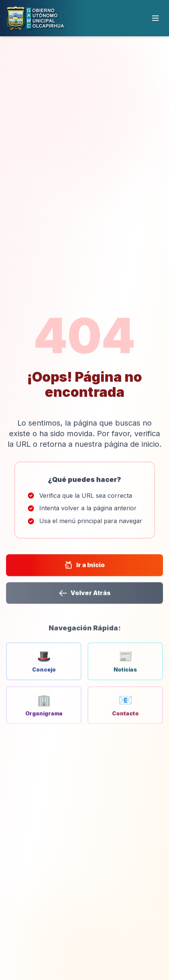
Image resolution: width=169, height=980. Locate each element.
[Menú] (155, 18)
